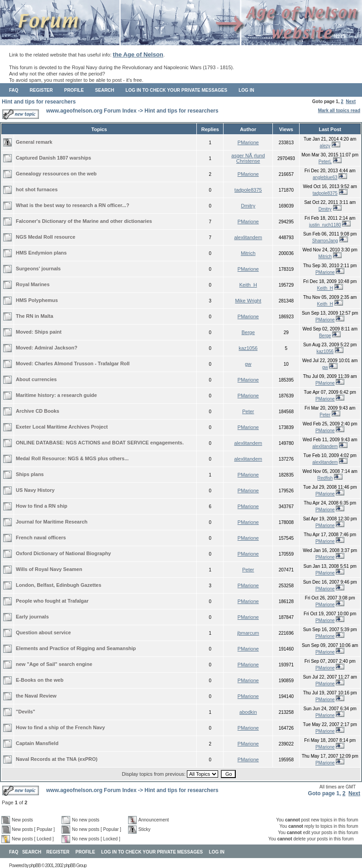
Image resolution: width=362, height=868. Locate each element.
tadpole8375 (248, 190)
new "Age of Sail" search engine (54, 664)
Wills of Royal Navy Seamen (49, 569)
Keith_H (248, 285)
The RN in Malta (35, 316)
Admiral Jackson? (56, 348)
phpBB (35, 866)
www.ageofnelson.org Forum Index (91, 111)
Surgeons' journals (38, 269)
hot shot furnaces (37, 189)
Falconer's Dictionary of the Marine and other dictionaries (84, 221)
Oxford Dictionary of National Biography (63, 553)
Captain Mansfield (37, 743)
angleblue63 (325, 177)
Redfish (325, 478)
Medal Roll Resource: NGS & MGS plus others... (72, 458)
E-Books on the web (40, 680)
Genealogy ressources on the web (56, 174)
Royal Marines (33, 284)
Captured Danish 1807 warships (53, 158)
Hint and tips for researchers (39, 102)
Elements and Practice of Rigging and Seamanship (76, 648)
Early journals (32, 617)
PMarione (248, 142)
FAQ (14, 90)
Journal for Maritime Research (52, 522)
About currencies (36, 379)
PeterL (325, 162)
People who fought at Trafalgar (52, 601)
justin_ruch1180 (325, 225)
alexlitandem (248, 237)
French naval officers (41, 538)
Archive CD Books (38, 411)
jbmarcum (248, 633)
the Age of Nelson (138, 54)
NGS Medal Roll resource (45, 237)
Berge (248, 332)
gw (248, 364)
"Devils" (26, 712)
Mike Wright (248, 301)
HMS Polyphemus (37, 300)
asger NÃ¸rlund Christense (248, 158)
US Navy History (35, 490)
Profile (74, 90)
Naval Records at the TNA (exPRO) (57, 759)
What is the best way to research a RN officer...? (73, 205)
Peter (248, 411)
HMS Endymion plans (41, 253)
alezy (325, 146)
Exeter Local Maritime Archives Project (62, 427)
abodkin (248, 712)
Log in (246, 90)
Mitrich (248, 253)
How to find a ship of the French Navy (60, 727)
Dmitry (248, 206)
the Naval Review (36, 696)
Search (105, 90)
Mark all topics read (339, 111)
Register (41, 90)
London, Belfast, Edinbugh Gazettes (59, 585)
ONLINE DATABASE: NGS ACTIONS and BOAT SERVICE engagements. (100, 443)
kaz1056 (248, 348)
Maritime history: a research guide (56, 395)
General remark (34, 142)
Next (351, 101)
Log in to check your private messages (176, 90)
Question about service (43, 632)
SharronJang (325, 241)
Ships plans (30, 474)
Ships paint (48, 332)
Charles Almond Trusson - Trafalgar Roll (82, 363)
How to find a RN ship (42, 506)
